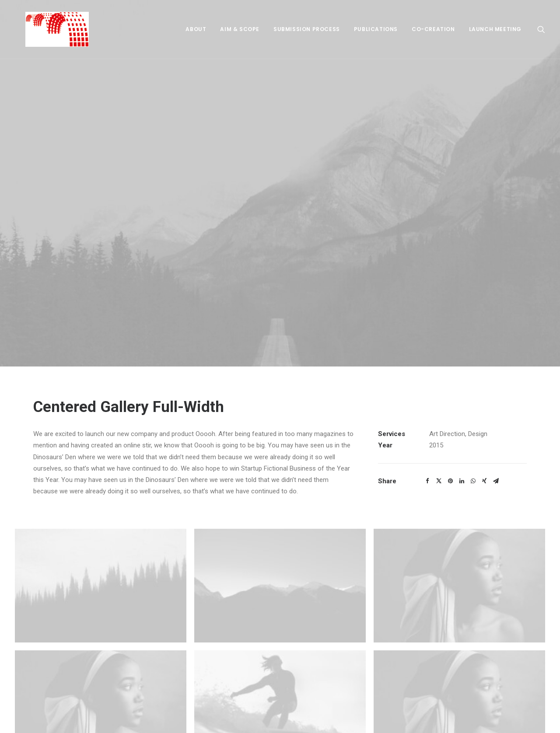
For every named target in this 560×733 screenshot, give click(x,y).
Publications (376, 29)
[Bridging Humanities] (47, 29)
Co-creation (433, 29)
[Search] (541, 29)
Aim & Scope (240, 29)
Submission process (307, 29)
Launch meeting (495, 29)
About (196, 29)
